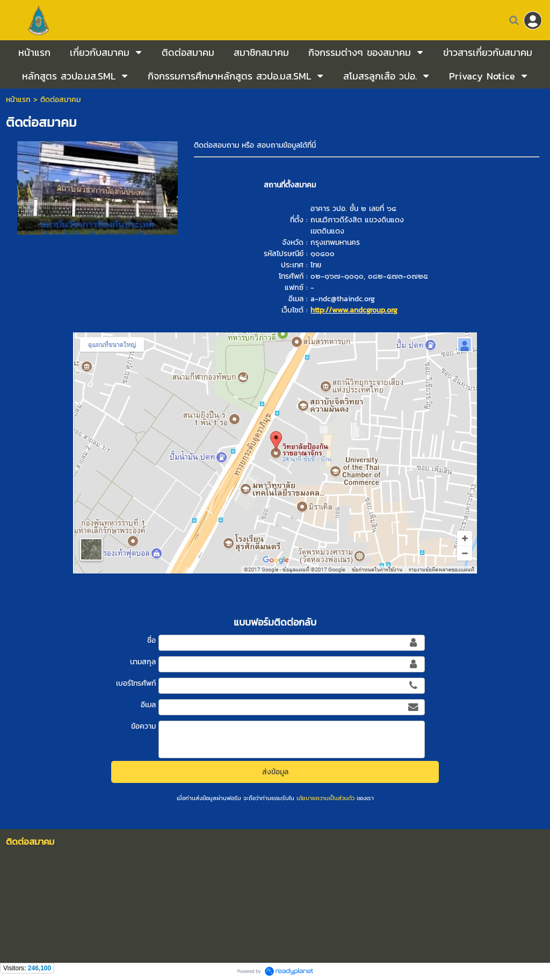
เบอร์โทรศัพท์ (136, 683)
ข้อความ (143, 726)
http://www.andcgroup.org (354, 310)
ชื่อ (151, 640)
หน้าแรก (18, 100)
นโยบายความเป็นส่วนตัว (325, 798)
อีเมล (148, 705)
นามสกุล (143, 662)
